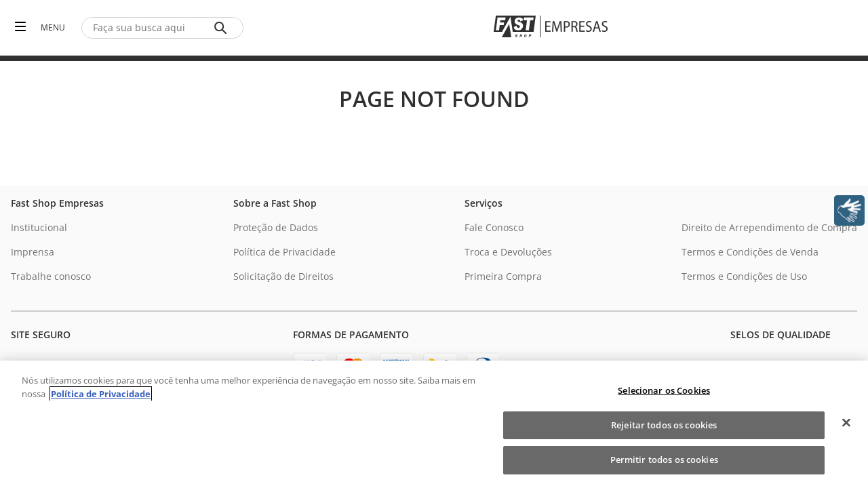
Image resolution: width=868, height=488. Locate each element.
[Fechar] (846, 423)
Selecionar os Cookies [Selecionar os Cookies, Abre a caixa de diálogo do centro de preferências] (664, 390)
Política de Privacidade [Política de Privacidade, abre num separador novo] (101, 394)
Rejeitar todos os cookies (664, 425)
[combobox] (162, 28)
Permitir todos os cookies (664, 460)
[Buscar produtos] (223, 28)
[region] (434, 424)
